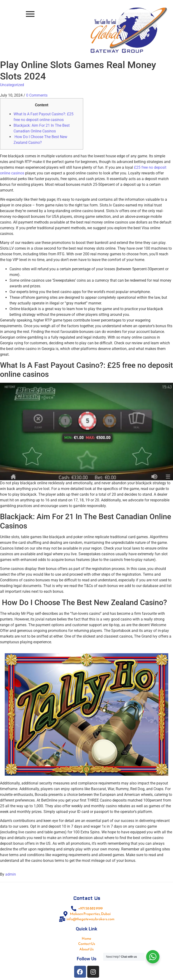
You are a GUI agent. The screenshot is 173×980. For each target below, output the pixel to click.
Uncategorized (12, 85)
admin (11, 874)
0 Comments (37, 95)
